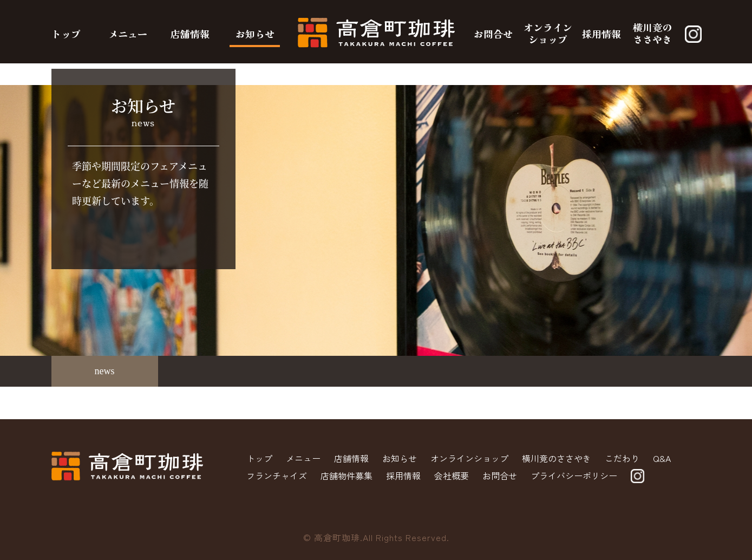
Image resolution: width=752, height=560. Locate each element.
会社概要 (452, 476)
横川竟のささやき (652, 33)
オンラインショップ (548, 33)
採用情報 (601, 34)
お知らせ (255, 34)
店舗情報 (190, 34)
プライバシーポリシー (574, 476)
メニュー (128, 34)
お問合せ (493, 34)
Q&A (662, 458)
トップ (66, 34)
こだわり (622, 458)
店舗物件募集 (346, 476)
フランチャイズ (277, 476)
